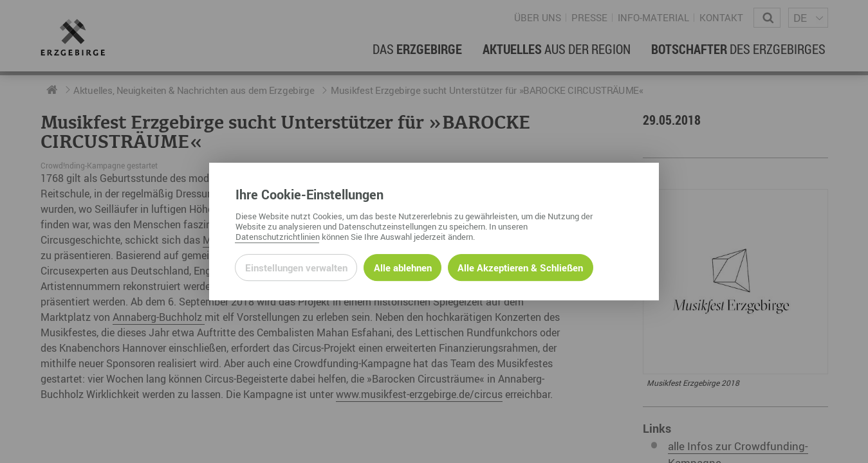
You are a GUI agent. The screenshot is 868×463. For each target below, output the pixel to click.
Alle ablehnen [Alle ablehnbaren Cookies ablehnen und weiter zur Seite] (403, 268)
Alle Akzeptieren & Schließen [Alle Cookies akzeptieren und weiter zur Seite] (520, 268)
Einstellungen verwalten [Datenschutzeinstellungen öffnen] (296, 268)
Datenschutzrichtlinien (278, 237)
